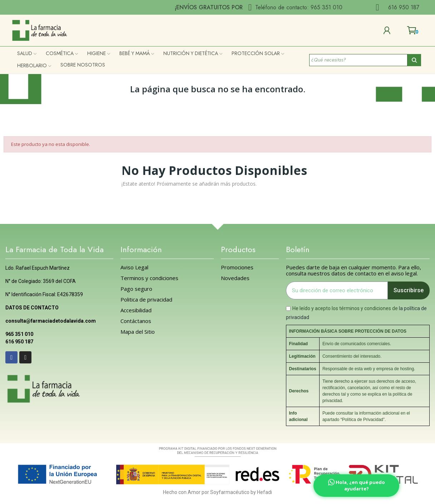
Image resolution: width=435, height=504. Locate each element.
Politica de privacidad (146, 300)
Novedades (235, 278)
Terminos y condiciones (149, 278)
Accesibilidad (136, 310)
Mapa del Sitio (138, 332)
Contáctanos (136, 321)
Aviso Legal (134, 267)
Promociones (237, 267)
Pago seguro (136, 289)
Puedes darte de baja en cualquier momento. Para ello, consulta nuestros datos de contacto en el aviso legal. (354, 270)
